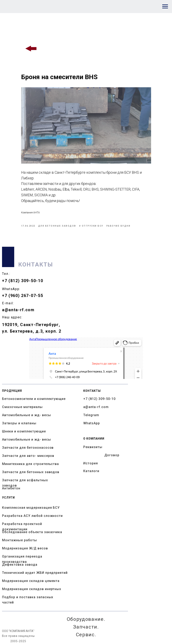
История (91, 463)
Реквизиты (93, 447)
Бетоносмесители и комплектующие (34, 399)
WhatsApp (92, 423)
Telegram (91, 415)
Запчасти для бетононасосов (28, 448)
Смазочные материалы (22, 407)
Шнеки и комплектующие (24, 431)
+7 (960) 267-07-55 (23, 296)
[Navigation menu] (165, 7)
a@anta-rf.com (18, 310)
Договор (112, 455)
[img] (31, 49)
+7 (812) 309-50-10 (23, 281)
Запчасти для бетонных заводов (31, 472)
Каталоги (91, 471)
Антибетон (11, 488)
